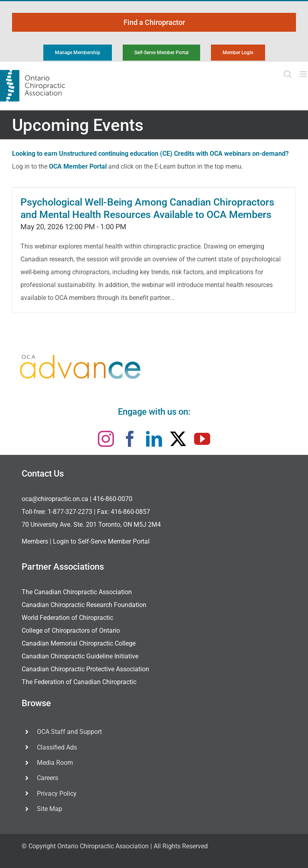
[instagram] (106, 439)
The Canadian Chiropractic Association (77, 592)
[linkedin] (154, 439)
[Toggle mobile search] (288, 74)
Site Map (50, 809)
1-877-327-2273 (70, 512)
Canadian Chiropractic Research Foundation (84, 605)
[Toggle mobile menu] (304, 74)
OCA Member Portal (78, 166)
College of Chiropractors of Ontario (71, 631)
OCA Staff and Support (69, 732)
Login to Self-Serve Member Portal (101, 541)
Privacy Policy (57, 794)
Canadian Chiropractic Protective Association (85, 669)
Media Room (55, 763)
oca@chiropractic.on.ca (55, 499)
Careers (48, 778)
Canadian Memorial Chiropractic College (79, 643)
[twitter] (178, 439)
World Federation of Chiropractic (67, 618)
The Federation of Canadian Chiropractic (79, 682)
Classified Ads (57, 747)
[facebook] (130, 439)
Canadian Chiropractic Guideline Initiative (80, 656)
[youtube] (202, 439)
